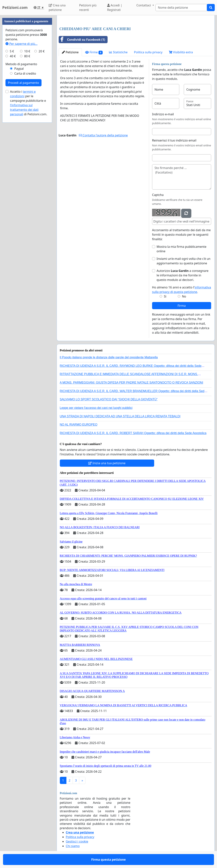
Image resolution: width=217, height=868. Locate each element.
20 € (42, 51)
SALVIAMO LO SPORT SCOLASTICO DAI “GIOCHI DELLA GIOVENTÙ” (109, 399)
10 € (27, 51)
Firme (94, 52)
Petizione (70, 52)
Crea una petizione (57, 8)
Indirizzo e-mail (163, 114)
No (184, 296)
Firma (182, 306)
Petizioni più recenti (88, 8)
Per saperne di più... (22, 44)
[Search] (181, 8)
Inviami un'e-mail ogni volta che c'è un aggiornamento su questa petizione (184, 261)
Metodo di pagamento (21, 64)
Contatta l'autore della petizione (103, 135)
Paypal (19, 69)
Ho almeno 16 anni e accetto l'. (182, 290)
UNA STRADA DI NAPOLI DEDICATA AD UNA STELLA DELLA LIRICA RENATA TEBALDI (120, 416)
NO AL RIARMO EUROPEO (79, 425)
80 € (27, 56)
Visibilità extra (181, 52)
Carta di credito (25, 73)
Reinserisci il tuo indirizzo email (174, 140)
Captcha (158, 195)
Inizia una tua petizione (107, 463)
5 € (12, 51)
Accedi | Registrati (115, 8)
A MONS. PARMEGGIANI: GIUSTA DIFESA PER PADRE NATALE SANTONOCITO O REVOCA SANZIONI (132, 383)
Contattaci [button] (144, 5)
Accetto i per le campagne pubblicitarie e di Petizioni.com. (29, 103)
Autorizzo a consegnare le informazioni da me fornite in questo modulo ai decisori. (183, 275)
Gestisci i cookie (77, 841)
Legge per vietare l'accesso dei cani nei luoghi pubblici (96, 408)
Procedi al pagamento (23, 83)
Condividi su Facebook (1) (82, 40)
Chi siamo (73, 846)
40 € (13, 56)
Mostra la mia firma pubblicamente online (182, 249)
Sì (165, 296)
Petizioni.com (15, 7)
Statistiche (118, 52)
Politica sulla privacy (148, 52)
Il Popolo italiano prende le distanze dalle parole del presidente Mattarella (109, 357)
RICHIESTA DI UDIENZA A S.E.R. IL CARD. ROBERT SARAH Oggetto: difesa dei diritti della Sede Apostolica (133, 433)
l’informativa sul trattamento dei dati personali (24, 110)
